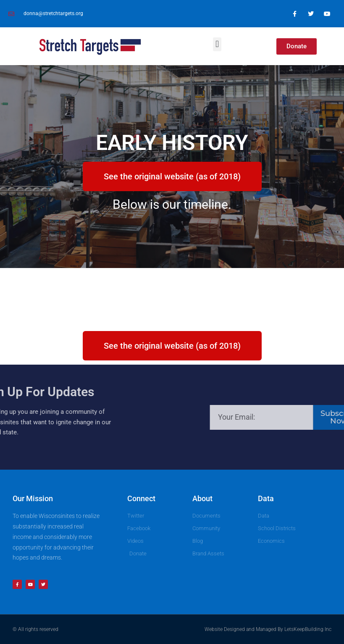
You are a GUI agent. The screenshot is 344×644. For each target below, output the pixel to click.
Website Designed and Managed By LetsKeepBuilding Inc (268, 629)
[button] (217, 44)
